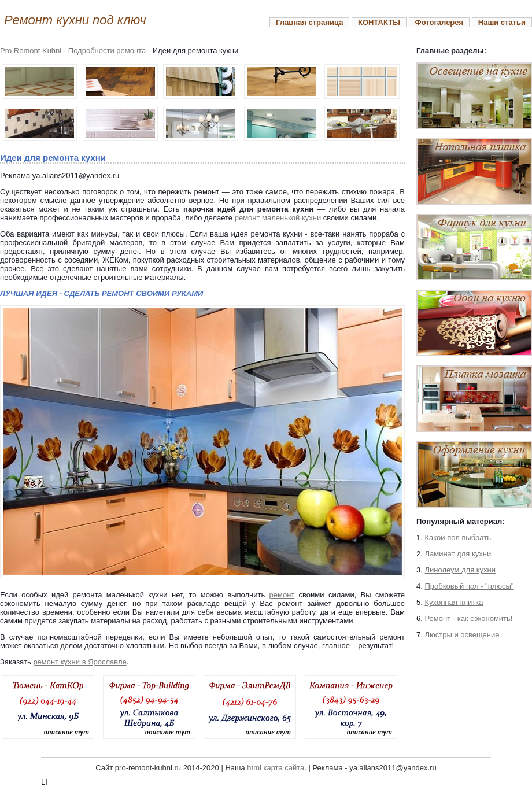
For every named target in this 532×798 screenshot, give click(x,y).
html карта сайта (276, 768)
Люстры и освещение (462, 635)
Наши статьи (502, 22)
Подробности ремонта (107, 51)
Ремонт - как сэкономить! (468, 618)
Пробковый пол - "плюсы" (469, 586)
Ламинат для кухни (458, 554)
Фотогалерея (439, 22)
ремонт (282, 595)
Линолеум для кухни (460, 570)
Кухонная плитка (454, 602)
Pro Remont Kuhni (31, 51)
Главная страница (309, 22)
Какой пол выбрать (458, 537)
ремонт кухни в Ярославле (80, 662)
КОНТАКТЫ (379, 22)
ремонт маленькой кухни (278, 218)
